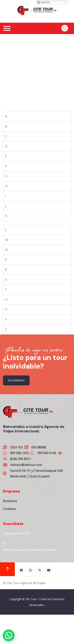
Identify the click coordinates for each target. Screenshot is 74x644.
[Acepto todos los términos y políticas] (5, 543)
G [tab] (6, 176)
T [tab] (6, 290)
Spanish (44, 2)
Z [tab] (6, 329)
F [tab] (6, 166)
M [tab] (7, 240)
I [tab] (6, 196)
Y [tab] (6, 319)
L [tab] (6, 230)
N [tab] (6, 250)
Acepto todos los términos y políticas (29, 550)
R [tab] (6, 270)
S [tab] (6, 280)
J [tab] (6, 206)
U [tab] (6, 299)
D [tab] (6, 146)
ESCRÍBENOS (16, 380)
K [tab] (6, 216)
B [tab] (6, 126)
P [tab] (6, 260)
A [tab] (6, 116)
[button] (9, 635)
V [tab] (6, 309)
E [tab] (6, 156)
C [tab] (6, 136)
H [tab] (6, 186)
